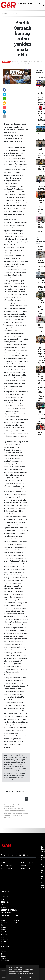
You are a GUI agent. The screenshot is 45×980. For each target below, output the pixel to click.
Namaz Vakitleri (5, 931)
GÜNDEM (22, 4)
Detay (23, 978)
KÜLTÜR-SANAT (7, 913)
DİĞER (31, 4)
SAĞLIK (4, 905)
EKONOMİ (5, 902)
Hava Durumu (4, 921)
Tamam (32, 978)
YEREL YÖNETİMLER (9, 910)
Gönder (27, 799)
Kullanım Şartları (28, 863)
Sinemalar (5, 947)
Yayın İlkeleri (6, 865)
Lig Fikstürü (4, 938)
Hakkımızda (6, 863)
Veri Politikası (7, 868)
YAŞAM (4, 907)
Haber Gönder (26, 868)
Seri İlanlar (4, 950)
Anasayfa (5, 13)
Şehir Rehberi (4, 955)
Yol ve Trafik (3, 926)
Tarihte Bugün (4, 943)
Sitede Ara (16, 921)
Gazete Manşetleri (5, 960)
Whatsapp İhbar (27, 865)
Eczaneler (5, 934)
